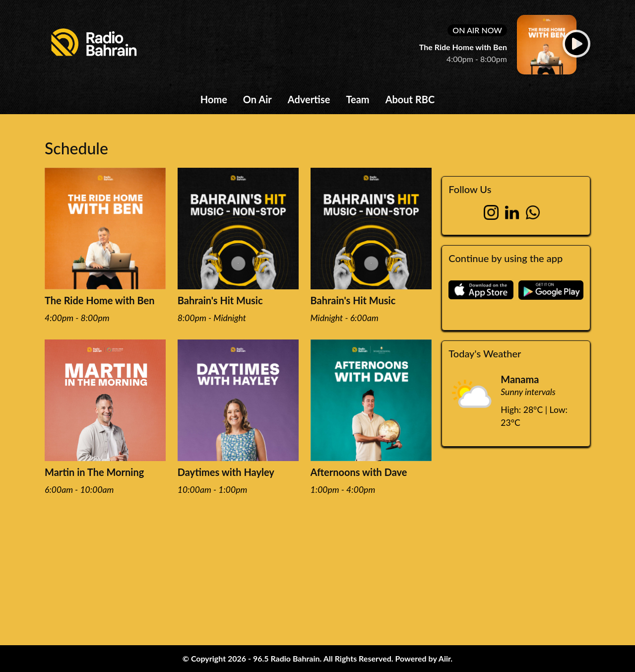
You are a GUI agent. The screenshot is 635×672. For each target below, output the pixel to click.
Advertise (309, 99)
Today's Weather (485, 353)
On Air (257, 99)
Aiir (445, 658)
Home (214, 99)
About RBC (410, 99)
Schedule (76, 148)
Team (357, 99)
